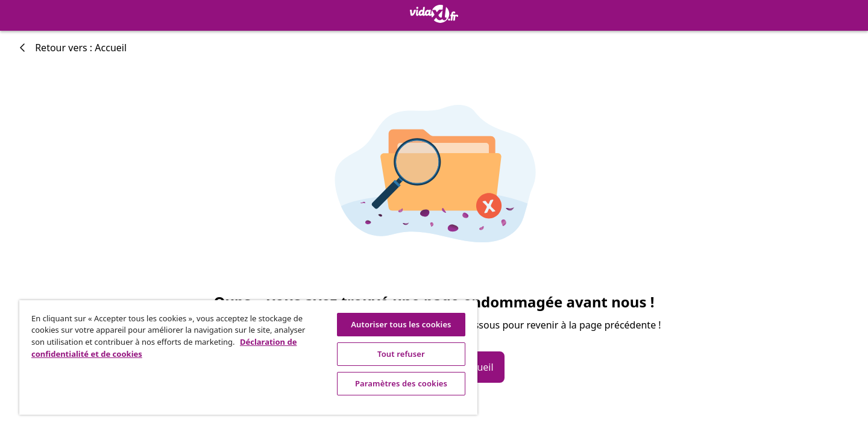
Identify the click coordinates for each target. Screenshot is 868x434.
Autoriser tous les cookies (401, 324)
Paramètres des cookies (401, 383)
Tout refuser (401, 354)
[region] (248, 357)
